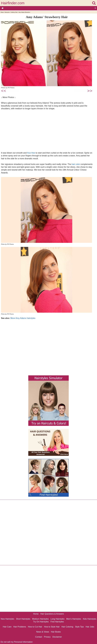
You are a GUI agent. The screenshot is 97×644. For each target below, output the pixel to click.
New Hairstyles (8, 619)
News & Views (43, 632)
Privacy (47, 637)
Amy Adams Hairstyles (24, 12)
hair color (76, 164)
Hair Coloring (67, 627)
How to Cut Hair (35, 627)
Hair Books (56, 632)
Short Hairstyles (23, 619)
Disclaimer (57, 637)
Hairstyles (7, 12)
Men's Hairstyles (74, 619)
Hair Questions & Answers (52, 614)
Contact (39, 637)
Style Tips (79, 627)
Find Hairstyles (57, 622)
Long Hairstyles (57, 619)
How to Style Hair (52, 627)
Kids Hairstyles (90, 619)
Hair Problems (20, 627)
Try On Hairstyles (41, 622)
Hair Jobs (90, 627)
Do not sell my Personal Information (17, 642)
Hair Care (7, 627)
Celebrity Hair (14, 12)
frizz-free (31, 153)
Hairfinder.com (13, 3)
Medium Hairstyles (40, 619)
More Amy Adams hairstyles (23, 318)
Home (2, 12)
